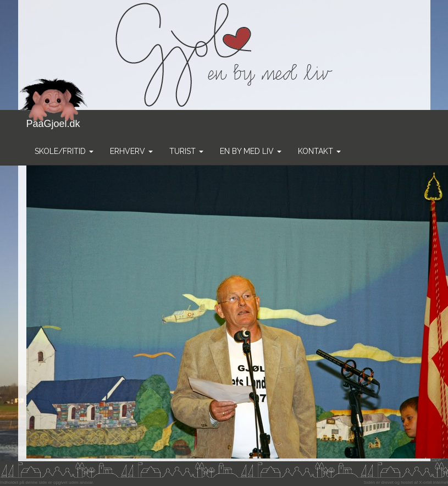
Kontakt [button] (319, 151)
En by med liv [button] (251, 151)
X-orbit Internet (433, 482)
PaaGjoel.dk (54, 120)
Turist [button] (186, 151)
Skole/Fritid (64, 151)
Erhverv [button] (131, 151)
